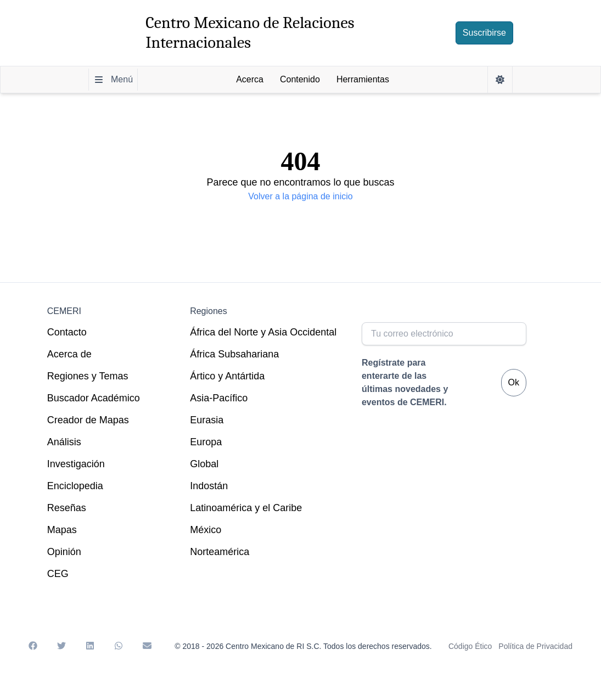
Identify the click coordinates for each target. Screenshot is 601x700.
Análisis (64, 442)
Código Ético (470, 646)
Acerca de (69, 354)
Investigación (76, 464)
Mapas (62, 530)
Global (204, 464)
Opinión (64, 552)
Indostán (209, 486)
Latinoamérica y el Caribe (246, 508)
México (206, 530)
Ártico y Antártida (227, 376)
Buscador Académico (94, 398)
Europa (206, 442)
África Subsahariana (234, 354)
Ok (514, 382)
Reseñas (67, 508)
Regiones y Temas (88, 376)
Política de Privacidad (535, 646)
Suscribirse (484, 33)
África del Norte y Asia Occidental (263, 332)
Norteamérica (220, 552)
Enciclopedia (75, 486)
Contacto (67, 332)
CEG (58, 574)
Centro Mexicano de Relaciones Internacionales (250, 33)
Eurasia (207, 420)
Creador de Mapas (88, 420)
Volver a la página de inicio (300, 196)
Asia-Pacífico (219, 398)
